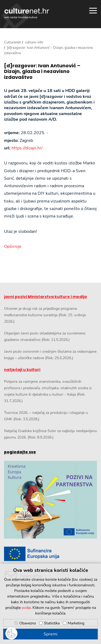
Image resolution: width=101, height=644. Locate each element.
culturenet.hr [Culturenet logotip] (27, 13)
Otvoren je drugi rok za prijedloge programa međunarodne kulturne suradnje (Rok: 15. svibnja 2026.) (45, 315)
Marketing (76, 623)
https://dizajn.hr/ (27, 148)
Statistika (52, 623)
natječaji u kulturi (22, 370)
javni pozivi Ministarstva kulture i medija (45, 297)
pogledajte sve (20, 452)
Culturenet (12, 42)
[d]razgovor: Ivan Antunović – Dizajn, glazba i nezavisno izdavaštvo (42, 71)
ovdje (26, 608)
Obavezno (28, 623)
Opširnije (13, 246)
